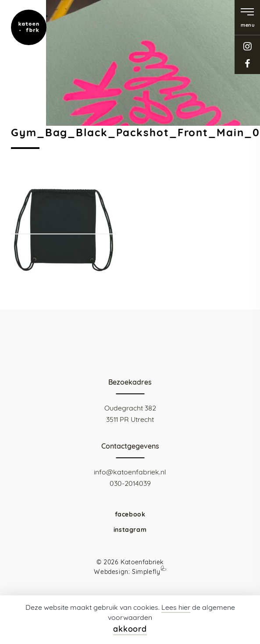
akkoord (130, 629)
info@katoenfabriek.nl (130, 472)
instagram (247, 46)
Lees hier (176, 607)
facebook (247, 63)
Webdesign (111, 572)
